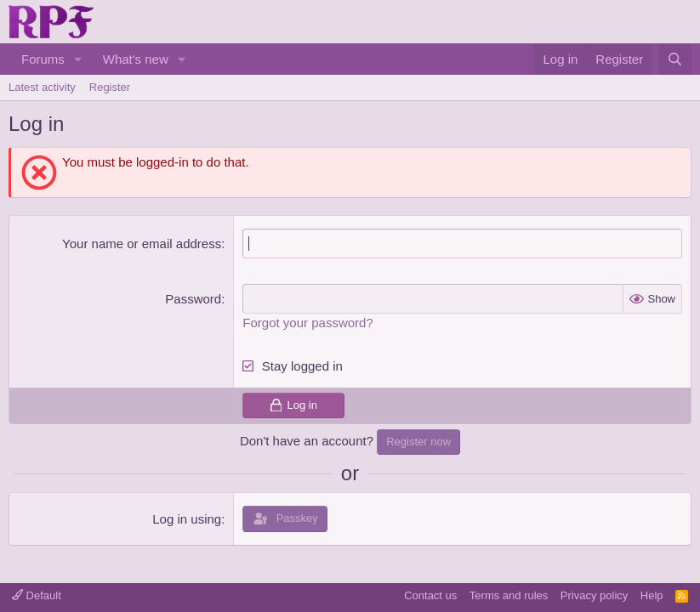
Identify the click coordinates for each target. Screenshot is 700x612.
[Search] (675, 59)
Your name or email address (142, 244)
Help (652, 595)
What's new (136, 59)
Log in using (187, 519)
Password (193, 299)
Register (110, 87)
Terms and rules (509, 595)
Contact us (430, 595)
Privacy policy (594, 595)
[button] (78, 59)
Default (37, 595)
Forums (43, 59)
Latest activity (42, 87)
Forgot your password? (307, 323)
